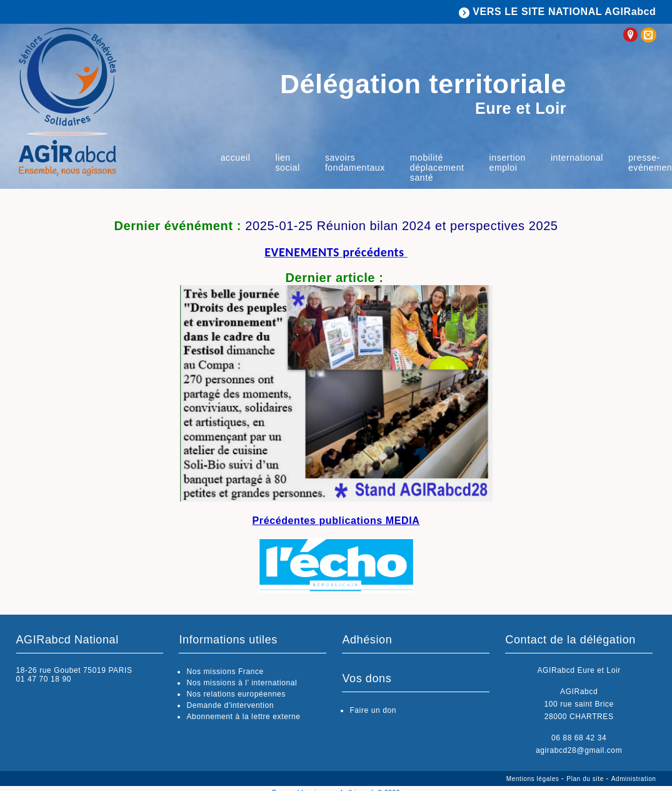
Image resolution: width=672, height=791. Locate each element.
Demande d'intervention (230, 705)
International (577, 158)
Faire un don (373, 710)
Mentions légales (534, 779)
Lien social (287, 163)
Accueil (236, 158)
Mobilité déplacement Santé (437, 168)
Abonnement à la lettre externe (243, 717)
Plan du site (586, 779)
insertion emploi (508, 163)
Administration (634, 779)
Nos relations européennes (236, 694)
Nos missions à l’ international (242, 683)
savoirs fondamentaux (355, 163)
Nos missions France (225, 672)
